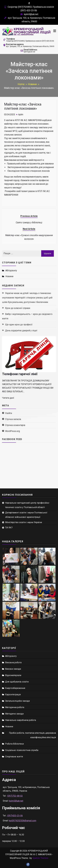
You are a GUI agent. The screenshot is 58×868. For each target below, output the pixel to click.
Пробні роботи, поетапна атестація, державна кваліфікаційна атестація (32, 735)
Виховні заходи (13, 669)
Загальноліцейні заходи (17, 701)
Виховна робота (13, 662)
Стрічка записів (13, 419)
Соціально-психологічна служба (22, 750)
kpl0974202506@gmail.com (23, 821)
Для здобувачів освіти (17, 682)
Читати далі (8, 398)
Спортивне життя (14, 757)
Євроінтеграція (13, 694)
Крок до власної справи (18, 308)
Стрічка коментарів (15, 425)
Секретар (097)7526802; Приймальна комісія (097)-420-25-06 (30, 41)
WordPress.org (12, 431)
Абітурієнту (11, 271)
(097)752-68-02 (15, 796)
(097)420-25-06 (15, 816)
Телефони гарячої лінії (20, 374)
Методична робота (15, 707)
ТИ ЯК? (9, 528)
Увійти (9, 413)
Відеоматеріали (13, 675)
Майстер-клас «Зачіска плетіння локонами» (23, 106)
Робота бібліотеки (14, 744)
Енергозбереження (15, 688)
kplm (21, 114)
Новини (9, 276)
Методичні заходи (14, 714)
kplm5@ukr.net (29, 14)
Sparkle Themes (40, 858)
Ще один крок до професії (19, 325)
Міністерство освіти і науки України (24, 522)
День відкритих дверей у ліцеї (21, 331)
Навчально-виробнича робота (21, 720)
